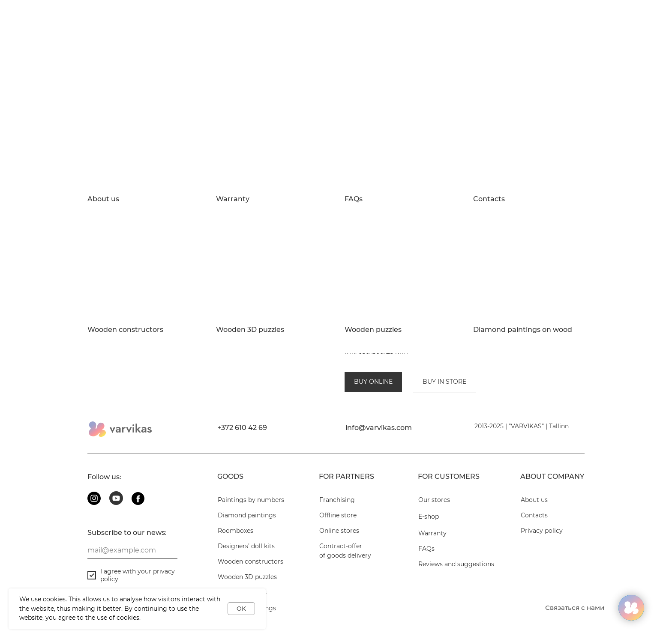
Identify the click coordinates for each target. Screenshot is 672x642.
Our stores (434, 493)
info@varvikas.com (379, 420)
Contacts (489, 199)
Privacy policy (542, 523)
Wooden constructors (125, 330)
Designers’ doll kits (246, 539)
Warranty (233, 199)
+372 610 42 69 (242, 420)
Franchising (337, 493)
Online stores (339, 523)
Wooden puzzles (373, 330)
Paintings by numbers (251, 493)
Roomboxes (235, 523)
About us (103, 199)
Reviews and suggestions (456, 557)
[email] (132, 543)
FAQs (354, 199)
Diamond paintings (247, 508)
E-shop (429, 509)
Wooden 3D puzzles (250, 330)
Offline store (338, 508)
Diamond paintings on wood (523, 330)
